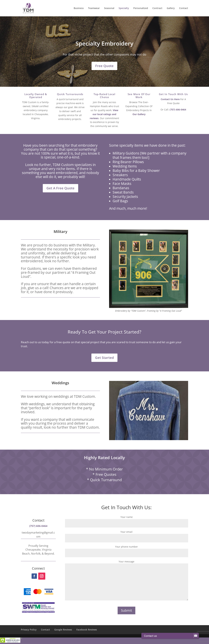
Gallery (171, 8)
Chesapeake (33, 550)
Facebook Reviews (87, 630)
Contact (184, 8)
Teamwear (94, 8)
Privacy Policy (29, 630)
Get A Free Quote (60, 188)
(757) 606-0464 (178, 110)
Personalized (141, 8)
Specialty (124, 8)
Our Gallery (139, 114)
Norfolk (36, 554)
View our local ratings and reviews (104, 114)
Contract (157, 8)
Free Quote (104, 66)
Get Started (104, 358)
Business (79, 8)
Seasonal (109, 8)
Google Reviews (63, 630)
